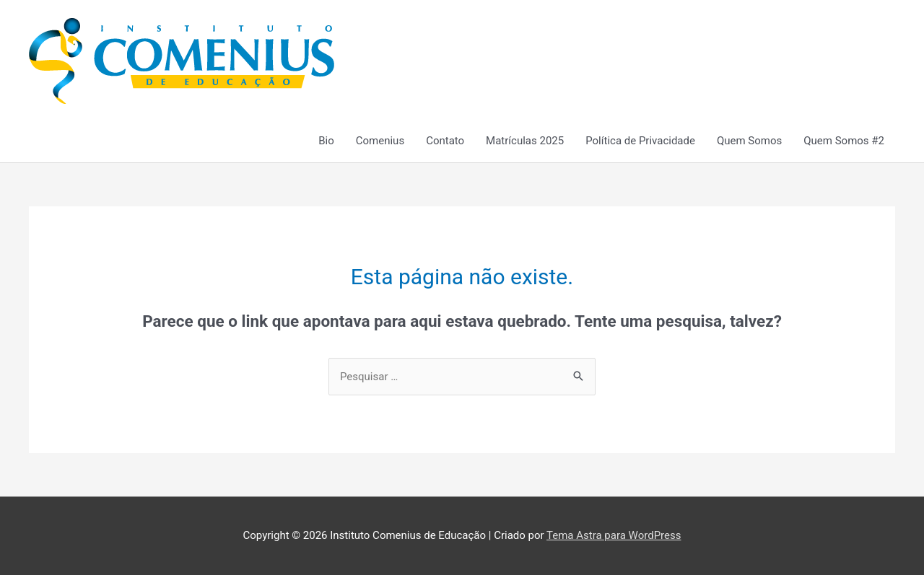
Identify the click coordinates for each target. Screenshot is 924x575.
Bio (326, 141)
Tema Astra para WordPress (614, 535)
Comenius (380, 141)
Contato (445, 141)
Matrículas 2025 (525, 141)
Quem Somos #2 (844, 141)
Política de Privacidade (640, 141)
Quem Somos (749, 141)
